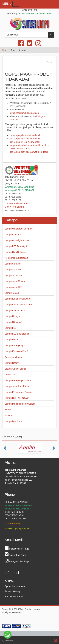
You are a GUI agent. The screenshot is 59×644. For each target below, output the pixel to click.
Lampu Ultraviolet (13, 322)
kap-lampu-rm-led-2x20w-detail (25, 142)
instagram (41, 116)
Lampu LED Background (17, 334)
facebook (14, 120)
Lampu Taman (12, 293)
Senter (8, 410)
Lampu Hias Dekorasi (15, 252)
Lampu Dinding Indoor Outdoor (20, 404)
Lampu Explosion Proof (16, 351)
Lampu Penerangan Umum (18, 380)
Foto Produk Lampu (14, 596)
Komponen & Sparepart (16, 258)
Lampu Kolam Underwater (18, 299)
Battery (8, 415)
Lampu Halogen (13, 316)
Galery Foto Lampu (14, 207)
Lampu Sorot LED (14, 270)
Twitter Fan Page (15, 555)
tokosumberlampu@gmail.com (24, 113)
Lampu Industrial (13, 235)
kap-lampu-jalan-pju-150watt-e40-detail (29, 152)
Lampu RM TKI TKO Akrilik (18, 398)
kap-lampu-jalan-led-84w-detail (25, 135)
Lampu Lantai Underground (18, 305)
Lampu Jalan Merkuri (15, 281)
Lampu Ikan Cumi (14, 421)
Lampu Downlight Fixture (17, 240)
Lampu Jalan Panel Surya (17, 386)
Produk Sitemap (13, 591)
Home (5, 50)
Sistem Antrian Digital (15, 369)
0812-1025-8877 (26, 190)
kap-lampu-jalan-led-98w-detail (25, 139)
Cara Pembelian (13, 523)
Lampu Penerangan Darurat (19, 392)
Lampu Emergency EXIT (17, 345)
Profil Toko (10, 581)
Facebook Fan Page (17, 549)
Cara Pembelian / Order (17, 203)
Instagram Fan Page (17, 561)
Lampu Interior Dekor (15, 310)
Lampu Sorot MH (13, 264)
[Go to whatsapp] (8, 635)
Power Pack (11, 375)
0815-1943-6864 (26, 187)
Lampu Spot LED (13, 275)
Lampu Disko (11, 340)
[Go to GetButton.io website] (8, 641)
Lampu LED (11, 328)
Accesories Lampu (14, 357)
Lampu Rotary (12, 363)
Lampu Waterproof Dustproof (19, 229)
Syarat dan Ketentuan (15, 586)
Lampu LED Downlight (16, 246)
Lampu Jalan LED (14, 287)
